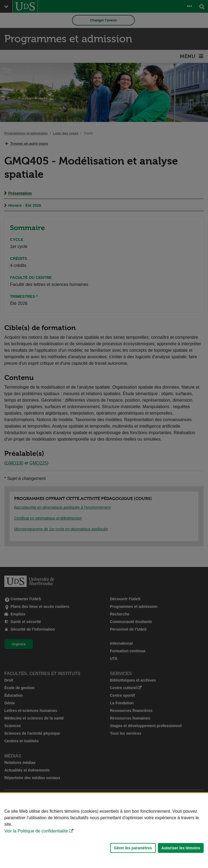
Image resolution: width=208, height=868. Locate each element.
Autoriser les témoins (181, 848)
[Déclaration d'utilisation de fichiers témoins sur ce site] (104, 830)
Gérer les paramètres (133, 848)
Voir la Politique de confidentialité (36, 831)
